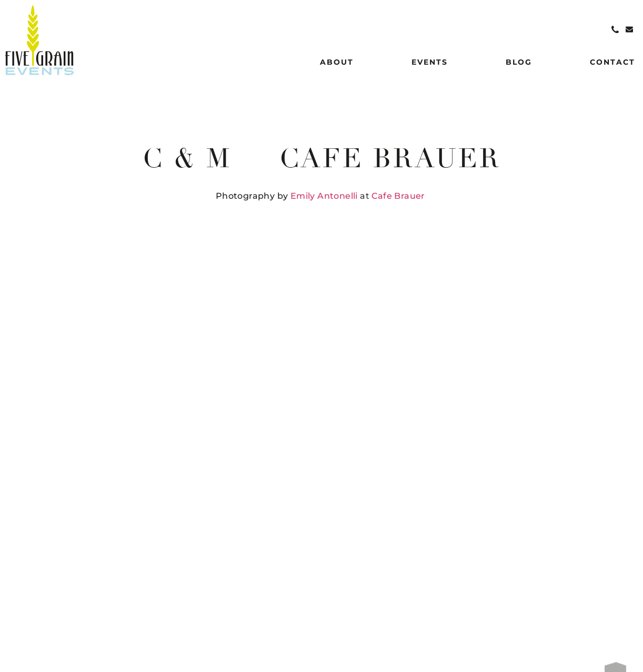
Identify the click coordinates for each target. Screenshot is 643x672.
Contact (612, 62)
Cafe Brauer (398, 196)
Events (430, 62)
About (337, 62)
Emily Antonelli (324, 196)
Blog (519, 62)
